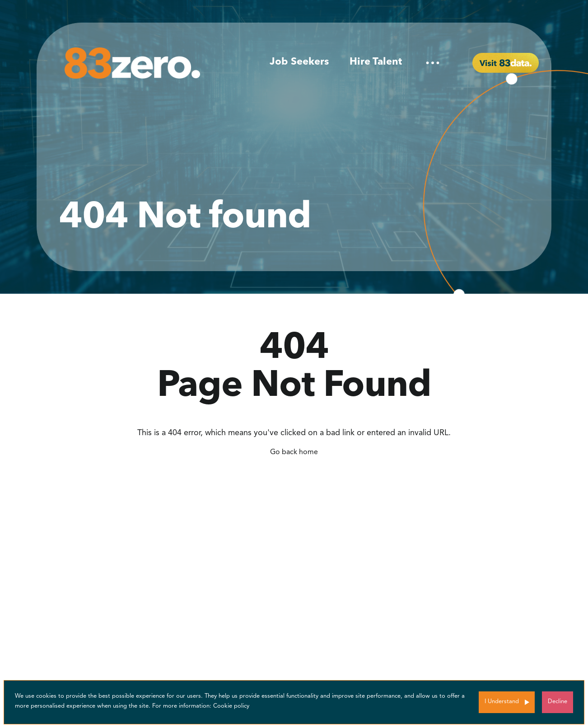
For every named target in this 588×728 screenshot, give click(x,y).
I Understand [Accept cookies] (502, 702)
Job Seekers (299, 62)
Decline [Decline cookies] (558, 702)
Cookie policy (231, 706)
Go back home (294, 452)
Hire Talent (376, 62)
